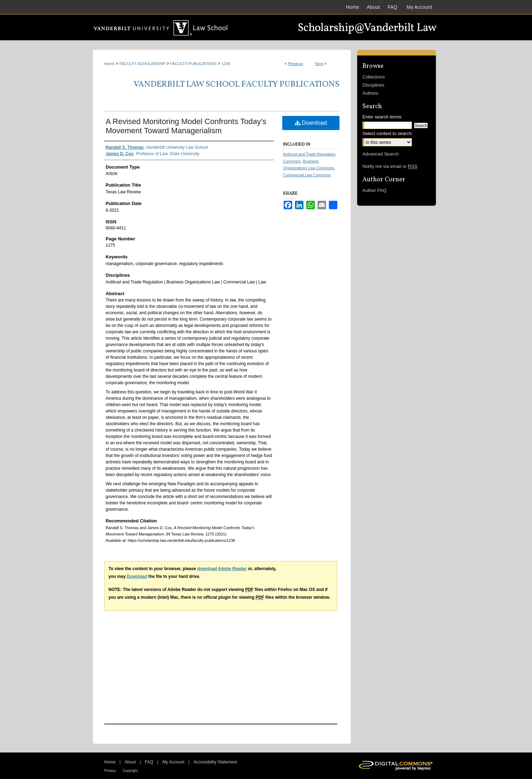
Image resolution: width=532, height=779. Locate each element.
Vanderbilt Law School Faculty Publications (237, 84)
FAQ (149, 762)
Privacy (110, 771)
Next (319, 64)
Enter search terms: (382, 117)
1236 (226, 64)
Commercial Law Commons (307, 175)
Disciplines (373, 85)
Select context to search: (388, 133)
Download (311, 123)
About (130, 762)
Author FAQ (374, 190)
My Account (173, 762)
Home (109, 64)
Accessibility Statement (215, 762)
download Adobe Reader (222, 569)
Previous (295, 64)
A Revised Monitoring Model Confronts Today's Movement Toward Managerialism (186, 126)
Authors (370, 93)
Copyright (130, 771)
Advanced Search (381, 154)
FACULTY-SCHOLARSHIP (142, 64)
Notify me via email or (390, 166)
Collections (374, 77)
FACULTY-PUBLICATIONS (193, 64)
